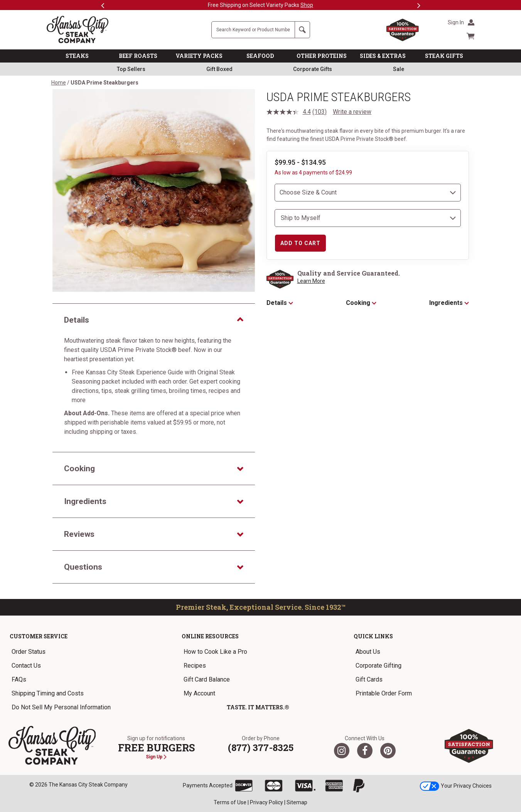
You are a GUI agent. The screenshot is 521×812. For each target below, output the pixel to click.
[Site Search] (253, 30)
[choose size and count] (368, 193)
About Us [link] (368, 652)
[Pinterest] (388, 751)
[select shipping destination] (368, 218)
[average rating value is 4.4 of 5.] (290, 112)
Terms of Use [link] (230, 802)
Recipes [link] (195, 666)
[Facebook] (365, 751)
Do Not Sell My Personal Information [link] (61, 707)
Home (59, 83)
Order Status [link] (29, 652)
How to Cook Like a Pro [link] (215, 652)
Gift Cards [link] (369, 679)
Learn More (311, 281)
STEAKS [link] (77, 56)
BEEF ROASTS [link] (138, 56)
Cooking (361, 303)
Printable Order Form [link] (384, 693)
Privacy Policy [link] (266, 802)
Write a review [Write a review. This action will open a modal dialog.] (352, 112)
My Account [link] (199, 693)
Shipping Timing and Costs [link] (48, 693)
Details (280, 303)
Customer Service (39, 636)
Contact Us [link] (26, 666)
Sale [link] (399, 69)
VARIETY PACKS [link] (199, 56)
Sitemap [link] (297, 802)
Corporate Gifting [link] (379, 666)
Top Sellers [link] (131, 69)
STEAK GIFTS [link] (444, 56)
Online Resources (210, 636)
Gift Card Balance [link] (207, 679)
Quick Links (373, 636)
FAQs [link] (19, 679)
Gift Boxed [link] (219, 69)
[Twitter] (342, 751)
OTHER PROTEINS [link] (322, 56)
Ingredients (449, 303)
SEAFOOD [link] (260, 56)
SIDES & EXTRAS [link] (383, 56)
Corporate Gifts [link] (313, 69)
